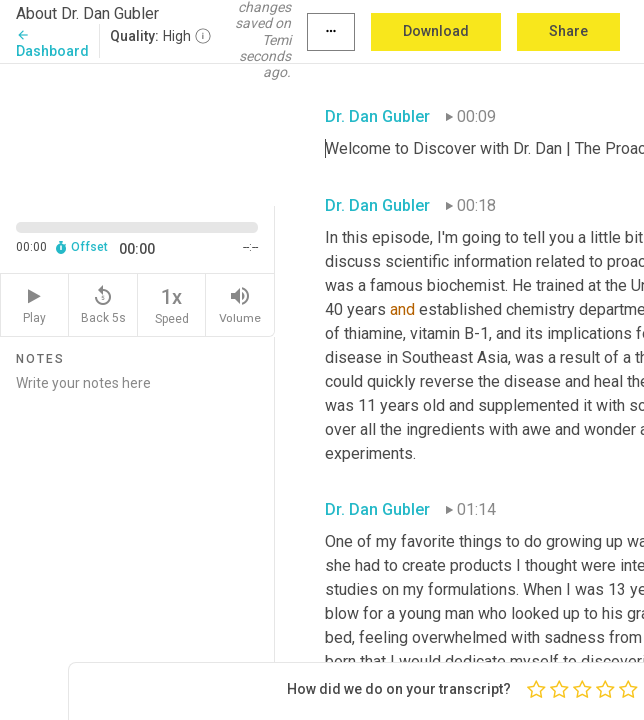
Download (436, 31)
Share (568, 31)
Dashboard (52, 43)
